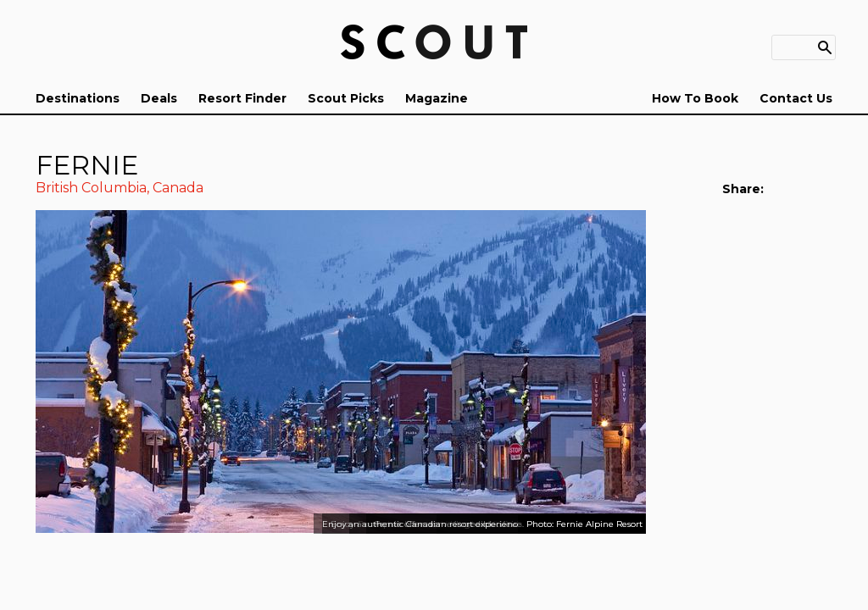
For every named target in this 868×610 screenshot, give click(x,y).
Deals (159, 98)
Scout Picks (346, 98)
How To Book (695, 98)
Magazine (437, 98)
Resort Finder (242, 98)
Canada (178, 188)
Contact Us (796, 98)
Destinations (78, 98)
